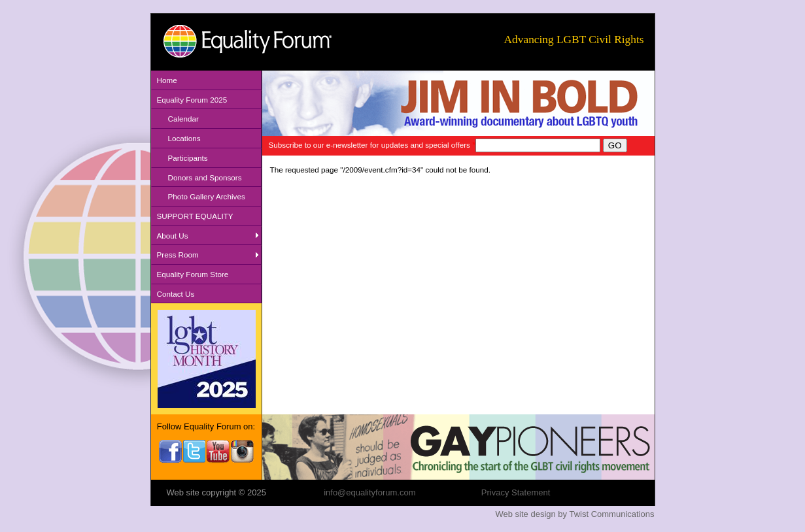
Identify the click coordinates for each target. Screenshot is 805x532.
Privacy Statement (516, 492)
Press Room (178, 255)
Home (167, 80)
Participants (188, 158)
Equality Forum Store (193, 274)
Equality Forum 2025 (192, 100)
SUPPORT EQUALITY (195, 216)
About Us (173, 236)
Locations (184, 138)
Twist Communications (611, 514)
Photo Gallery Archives (207, 196)
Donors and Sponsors (205, 177)
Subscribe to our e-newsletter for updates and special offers (372, 145)
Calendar (183, 119)
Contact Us (176, 294)
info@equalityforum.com (369, 492)
